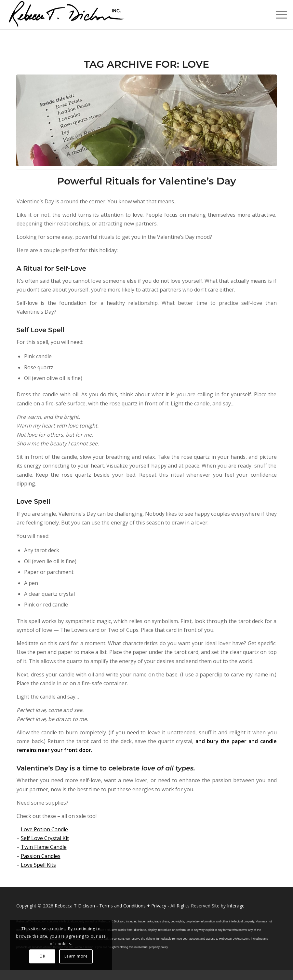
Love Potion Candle (44, 829)
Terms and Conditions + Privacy (133, 906)
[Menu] (278, 15)
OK (42, 956)
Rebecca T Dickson (75, 906)
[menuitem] (278, 15)
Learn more (76, 956)
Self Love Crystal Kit (45, 838)
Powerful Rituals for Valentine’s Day (146, 181)
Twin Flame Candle (44, 847)
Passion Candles (41, 856)
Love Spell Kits (38, 865)
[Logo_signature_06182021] (67, 15)
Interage (236, 906)
